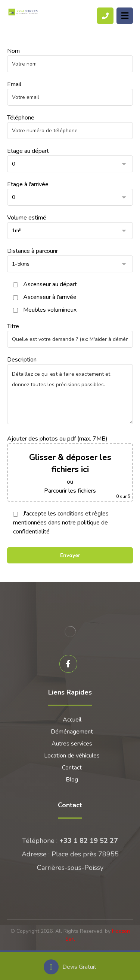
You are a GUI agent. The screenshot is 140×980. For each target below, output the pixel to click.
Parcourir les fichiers (70, 491)
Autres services (72, 744)
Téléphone (70, 126)
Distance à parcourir (70, 260)
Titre (70, 335)
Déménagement (72, 732)
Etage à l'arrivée (70, 193)
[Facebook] (68, 664)
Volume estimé (70, 226)
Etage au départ (70, 160)
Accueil (72, 720)
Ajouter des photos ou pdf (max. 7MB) (70, 468)
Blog (72, 780)
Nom (70, 60)
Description (70, 391)
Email (70, 93)
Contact (72, 768)
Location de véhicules (72, 756)
